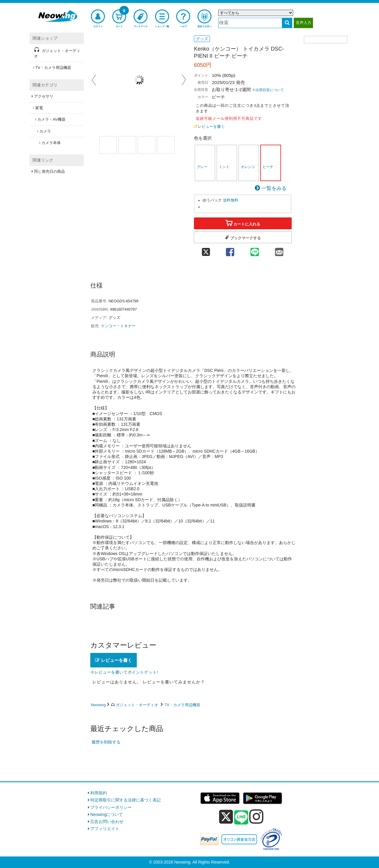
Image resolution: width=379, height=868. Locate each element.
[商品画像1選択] (108, 145)
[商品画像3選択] (147, 145)
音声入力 (303, 23)
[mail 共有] (279, 250)
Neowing (98, 705)
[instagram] (256, 817)
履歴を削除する (106, 742)
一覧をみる (274, 188)
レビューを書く (209, 127)
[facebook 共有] (230, 250)
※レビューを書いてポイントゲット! (124, 672)
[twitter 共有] (206, 250)
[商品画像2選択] (127, 145)
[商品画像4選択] (166, 145)
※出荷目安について (268, 90)
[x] (226, 817)
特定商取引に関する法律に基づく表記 (126, 800)
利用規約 (99, 793)
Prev (94, 80)
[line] (241, 818)
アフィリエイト (105, 829)
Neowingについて (107, 814)
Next (184, 80)
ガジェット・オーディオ (137, 705)
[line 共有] (255, 250)
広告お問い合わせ (107, 822)
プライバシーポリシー (111, 807)
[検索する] (287, 23)
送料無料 (231, 200)
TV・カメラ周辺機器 (182, 705)
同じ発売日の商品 (49, 171)
